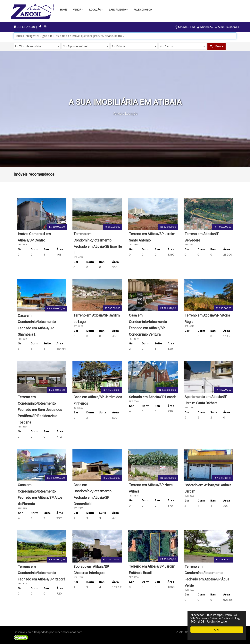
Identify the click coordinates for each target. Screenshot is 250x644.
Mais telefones (227, 27)
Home (64, 10)
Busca (217, 46)
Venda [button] (78, 10)
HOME (179, 632)
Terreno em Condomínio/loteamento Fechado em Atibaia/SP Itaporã (42, 573)
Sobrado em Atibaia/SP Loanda (153, 397)
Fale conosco (143, 10)
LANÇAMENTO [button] (118, 10)
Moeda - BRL (186, 27)
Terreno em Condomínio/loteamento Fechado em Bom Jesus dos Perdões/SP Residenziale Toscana (40, 410)
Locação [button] (96, 10)
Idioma (203, 27)
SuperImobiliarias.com (68, 632)
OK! (217, 630)
